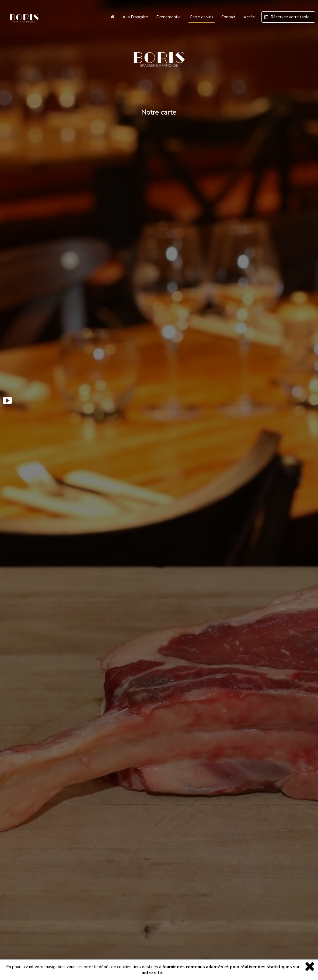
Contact (228, 17)
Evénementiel (169, 17)
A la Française (135, 17)
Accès (249, 17)
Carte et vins (202, 17)
